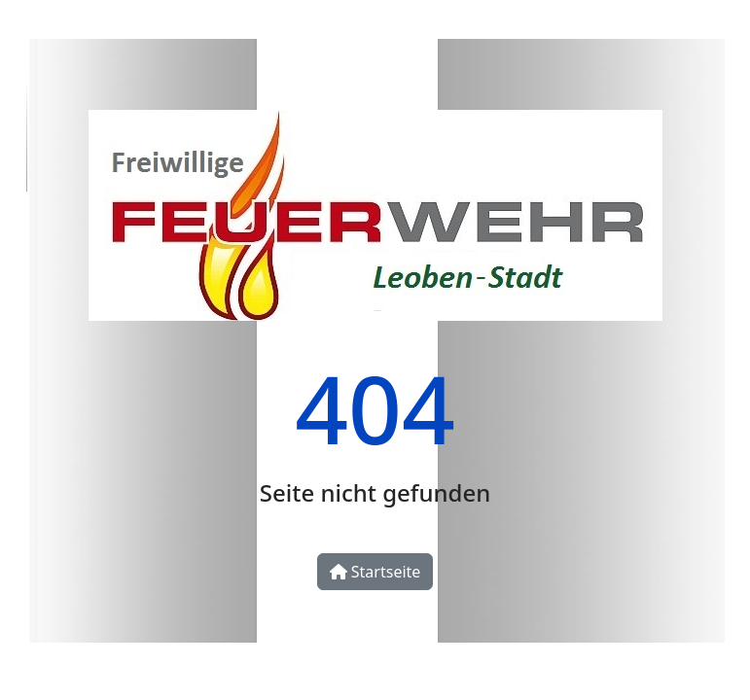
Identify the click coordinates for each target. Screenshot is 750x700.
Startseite (375, 572)
